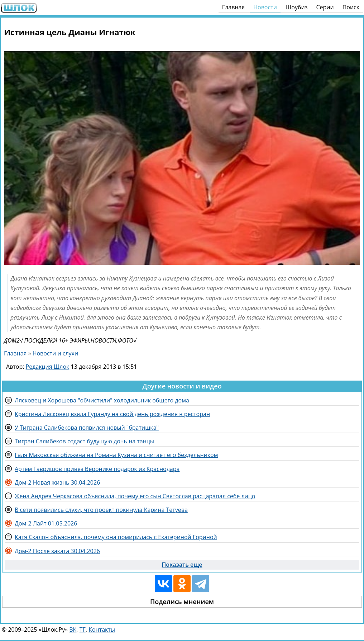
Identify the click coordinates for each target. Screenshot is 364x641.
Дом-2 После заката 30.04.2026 (57, 551)
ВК (73, 630)
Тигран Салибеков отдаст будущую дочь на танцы (85, 441)
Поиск (351, 7)
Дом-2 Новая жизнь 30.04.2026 (57, 482)
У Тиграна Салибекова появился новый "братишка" (87, 428)
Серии (325, 7)
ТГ (83, 630)
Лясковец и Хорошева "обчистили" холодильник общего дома (102, 400)
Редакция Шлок (48, 367)
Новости (265, 7)
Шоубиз (297, 7)
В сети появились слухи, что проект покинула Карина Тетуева (101, 510)
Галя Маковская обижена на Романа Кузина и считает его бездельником (116, 455)
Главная (233, 7)
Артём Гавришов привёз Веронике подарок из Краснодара (97, 469)
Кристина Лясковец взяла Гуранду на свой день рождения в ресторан (112, 414)
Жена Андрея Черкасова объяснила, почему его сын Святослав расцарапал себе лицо (135, 496)
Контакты (102, 630)
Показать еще (182, 565)
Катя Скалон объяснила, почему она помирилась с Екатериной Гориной (116, 537)
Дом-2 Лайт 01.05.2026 (46, 523)
